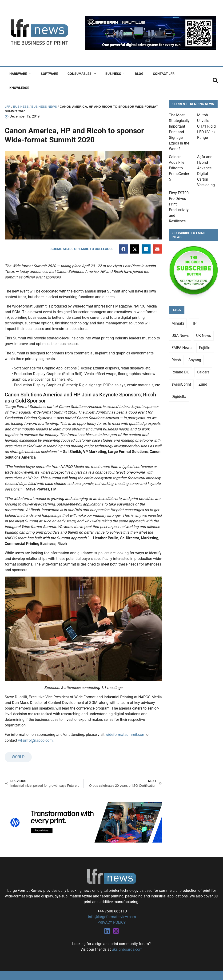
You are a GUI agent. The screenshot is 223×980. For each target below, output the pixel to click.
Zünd (203, 370)
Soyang (195, 346)
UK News (204, 321)
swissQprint (181, 370)
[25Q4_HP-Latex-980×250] (83, 808)
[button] (28, 74)
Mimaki (178, 309)
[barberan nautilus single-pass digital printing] (150, 33)
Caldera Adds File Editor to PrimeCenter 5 (179, 154)
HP (194, 309)
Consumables (75, 74)
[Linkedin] (107, 916)
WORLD (18, 743)
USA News (180, 321)
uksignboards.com (127, 935)
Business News (46, 93)
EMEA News (181, 334)
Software (45, 74)
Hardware (19, 74)
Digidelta (179, 382)
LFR (8, 93)
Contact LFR (148, 74)
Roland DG (180, 358)
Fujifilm (205, 334)
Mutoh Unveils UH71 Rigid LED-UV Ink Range (206, 112)
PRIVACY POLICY (112, 908)
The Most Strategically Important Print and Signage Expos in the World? (179, 118)
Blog (126, 74)
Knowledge (175, 74)
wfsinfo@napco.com (35, 726)
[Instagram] (116, 916)
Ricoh (176, 346)
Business (106, 74)
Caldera (203, 358)
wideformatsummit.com (125, 721)
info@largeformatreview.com (111, 902)
